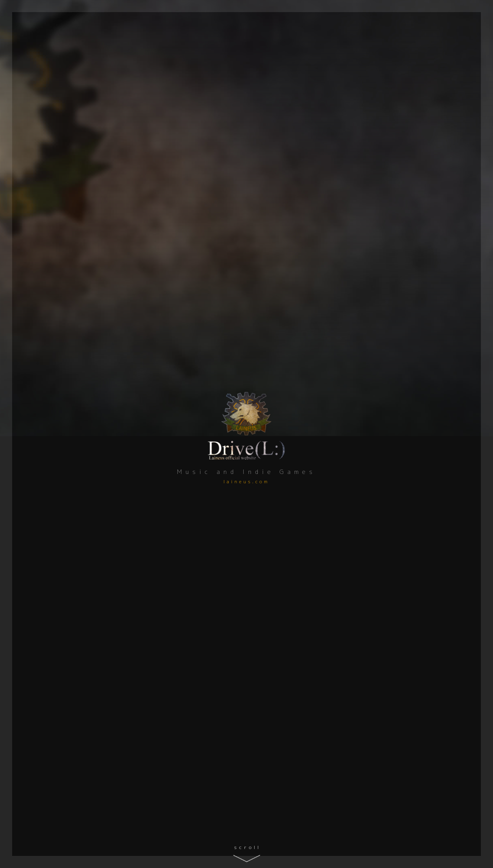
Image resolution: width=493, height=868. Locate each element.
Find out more (461, 697)
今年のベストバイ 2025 (395, 403)
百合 (215, 570)
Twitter (31, 423)
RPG (177, 660)
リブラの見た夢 (195, 525)
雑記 (369, 441)
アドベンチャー (187, 570)
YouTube (31, 407)
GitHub (31, 390)
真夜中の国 (399, 525)
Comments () (213, 585)
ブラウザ (236, 570)
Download (403, 535)
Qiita (31, 374)
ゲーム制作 (164, 450)
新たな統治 (399, 624)
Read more (451, 291)
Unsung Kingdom (200, 624)
